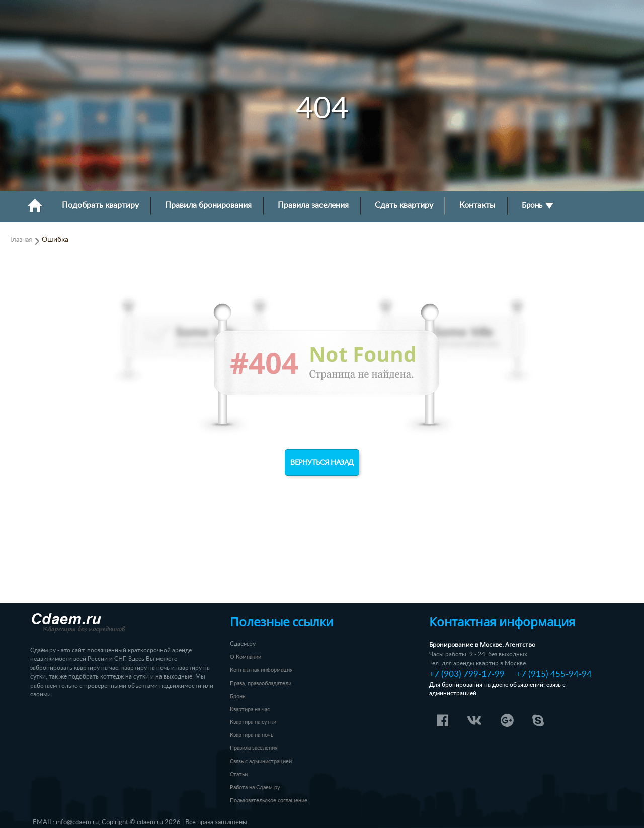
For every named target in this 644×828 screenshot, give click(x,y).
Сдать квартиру (404, 206)
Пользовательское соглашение (269, 801)
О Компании (246, 657)
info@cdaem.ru (77, 822)
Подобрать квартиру (100, 206)
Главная (21, 240)
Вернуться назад (322, 463)
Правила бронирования (208, 206)
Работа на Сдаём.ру (255, 787)
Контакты (477, 206)
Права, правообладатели (261, 683)
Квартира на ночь (252, 735)
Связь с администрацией (261, 761)
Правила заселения (313, 206)
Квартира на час (250, 709)
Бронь (538, 206)
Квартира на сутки (253, 722)
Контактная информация (261, 670)
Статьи (239, 774)
